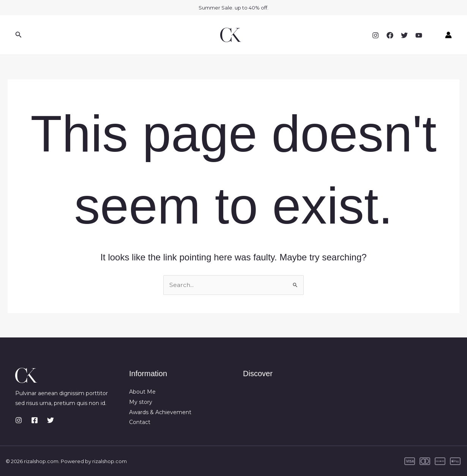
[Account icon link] (448, 35)
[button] (19, 35)
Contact (140, 422)
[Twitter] (404, 35)
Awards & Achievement (160, 412)
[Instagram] (375, 35)
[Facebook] (390, 35)
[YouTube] (419, 35)
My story (141, 402)
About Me (142, 392)
